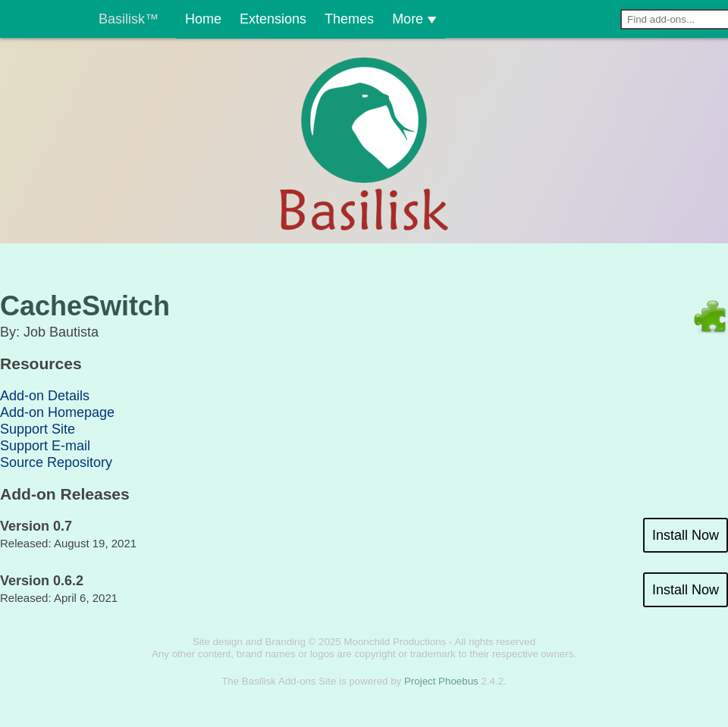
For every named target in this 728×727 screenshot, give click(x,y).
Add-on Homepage (57, 412)
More (397, 19)
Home (190, 19)
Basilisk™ (129, 19)
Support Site (38, 429)
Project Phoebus (441, 681)
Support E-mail (45, 446)
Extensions (245, 19)
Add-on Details (45, 396)
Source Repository (56, 462)
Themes (329, 19)
